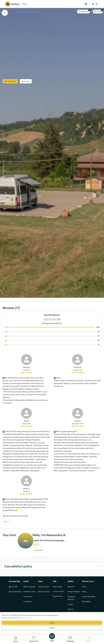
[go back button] (5, 13)
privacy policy (26, 618)
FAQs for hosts (44, 587)
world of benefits (89, 597)
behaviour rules (29, 592)
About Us (71, 587)
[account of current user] (95, 4)
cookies (29, 615)
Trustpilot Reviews (71, 598)
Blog (84, 592)
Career (70, 604)
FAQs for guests (29, 587)
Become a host (44, 592)
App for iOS (13, 587)
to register (27, 601)
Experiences (58, 596)
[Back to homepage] (12, 4)
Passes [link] (25, 4)
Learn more (26, 81)
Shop (84, 587)
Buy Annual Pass (10, 81)
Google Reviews (74, 592)
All (7, 522)
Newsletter (86, 601)
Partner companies (72, 611)
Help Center (58, 587)
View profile (39, 550)
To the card (28, 597)
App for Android (15, 592)
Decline (52, 628)
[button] (86, 4)
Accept (52, 623)
